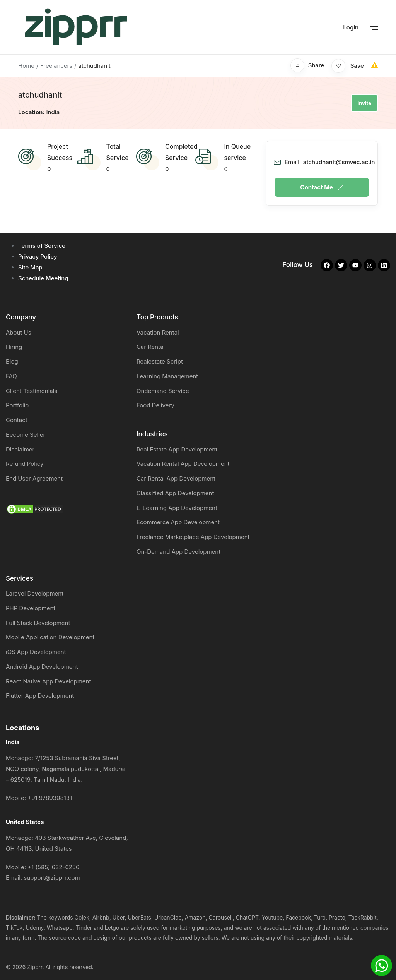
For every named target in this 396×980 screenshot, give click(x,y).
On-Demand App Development (178, 552)
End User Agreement (34, 478)
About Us (19, 332)
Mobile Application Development (50, 637)
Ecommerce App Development (178, 522)
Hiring (14, 347)
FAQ (11, 376)
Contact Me (322, 187)
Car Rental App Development (176, 478)
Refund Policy (25, 464)
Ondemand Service (163, 391)
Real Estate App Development (177, 449)
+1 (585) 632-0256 (53, 867)
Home (26, 66)
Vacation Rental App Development (183, 464)
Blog (12, 361)
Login (351, 27)
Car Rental (151, 347)
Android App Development (42, 667)
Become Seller (26, 435)
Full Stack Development (38, 623)
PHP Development (31, 608)
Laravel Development (35, 593)
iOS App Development (36, 652)
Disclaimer (20, 449)
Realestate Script (160, 361)
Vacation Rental (158, 332)
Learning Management (167, 376)
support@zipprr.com (52, 878)
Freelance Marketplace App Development (193, 537)
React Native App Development (48, 681)
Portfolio (17, 405)
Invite (364, 103)
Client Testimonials (32, 391)
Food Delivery (155, 405)
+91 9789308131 (50, 798)
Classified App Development (175, 493)
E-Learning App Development (177, 508)
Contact (17, 420)
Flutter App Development (40, 696)
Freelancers (56, 66)
